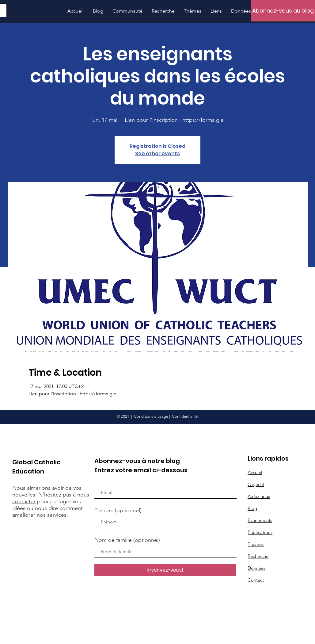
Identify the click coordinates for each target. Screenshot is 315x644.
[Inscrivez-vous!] (165, 570)
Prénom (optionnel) (118, 510)
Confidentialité (185, 416)
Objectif (256, 484)
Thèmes (256, 544)
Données (256, 568)
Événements (260, 520)
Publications (260, 532)
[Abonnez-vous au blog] (283, 11)
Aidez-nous (259, 496)
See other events (157, 153)
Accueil (255, 472)
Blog (252, 508)
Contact (256, 580)
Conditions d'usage (151, 416)
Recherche (258, 556)
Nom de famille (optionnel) (127, 540)
